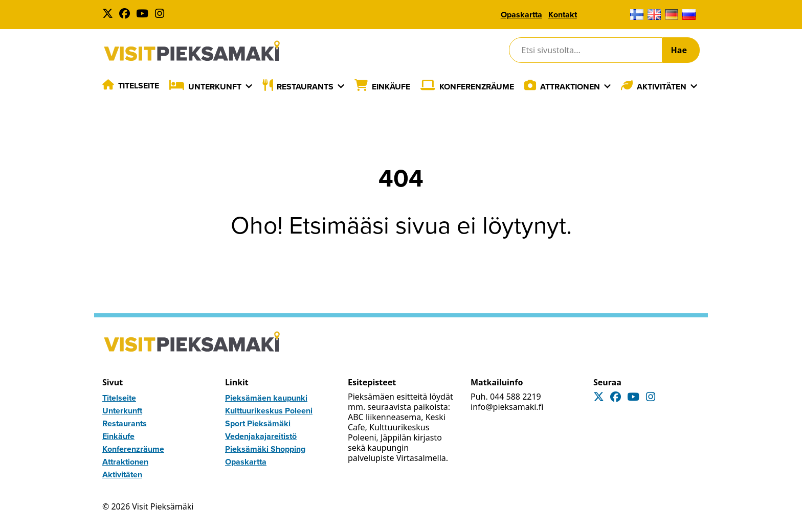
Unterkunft (215, 87)
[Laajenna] (249, 86)
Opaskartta (521, 15)
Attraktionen (570, 87)
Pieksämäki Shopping (265, 449)
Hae (679, 50)
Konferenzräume (477, 87)
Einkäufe (391, 87)
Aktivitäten (662, 87)
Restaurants (305, 87)
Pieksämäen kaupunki (266, 398)
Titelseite (139, 86)
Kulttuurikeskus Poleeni (269, 411)
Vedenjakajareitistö (261, 436)
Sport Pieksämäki (258, 423)
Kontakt (563, 15)
